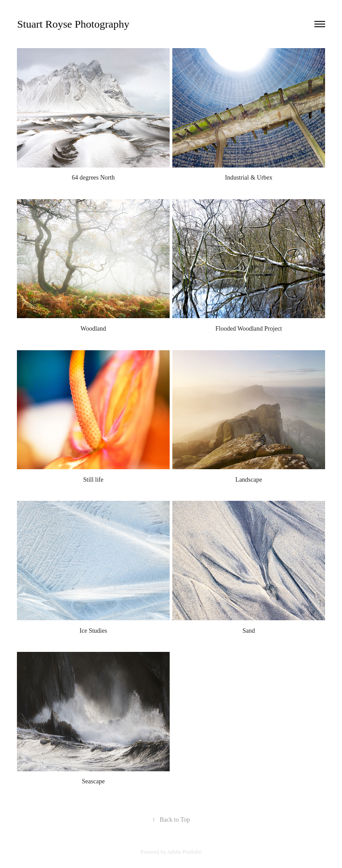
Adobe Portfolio (184, 852)
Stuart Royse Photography (73, 24)
